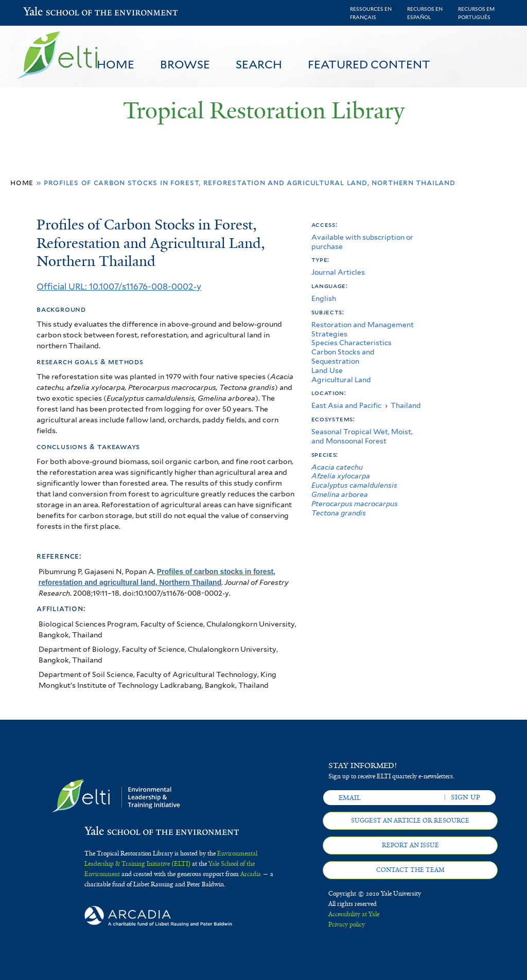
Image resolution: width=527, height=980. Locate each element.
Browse (185, 64)
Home (116, 64)
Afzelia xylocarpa (341, 476)
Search (259, 64)
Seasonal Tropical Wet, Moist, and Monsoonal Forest (362, 436)
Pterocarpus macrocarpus (355, 504)
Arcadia (251, 874)
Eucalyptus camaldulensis (354, 485)
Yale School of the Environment (50, 13)
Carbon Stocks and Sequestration (343, 357)
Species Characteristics (352, 343)
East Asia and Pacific (346, 405)
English (324, 298)
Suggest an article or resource (410, 821)
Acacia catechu (337, 467)
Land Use (327, 370)
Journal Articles (338, 272)
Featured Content (369, 64)
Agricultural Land (341, 380)
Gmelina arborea (340, 494)
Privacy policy (347, 924)
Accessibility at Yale (354, 914)
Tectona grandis (339, 513)
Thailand (406, 405)
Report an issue (410, 845)
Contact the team (410, 870)
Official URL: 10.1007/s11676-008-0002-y (119, 287)
